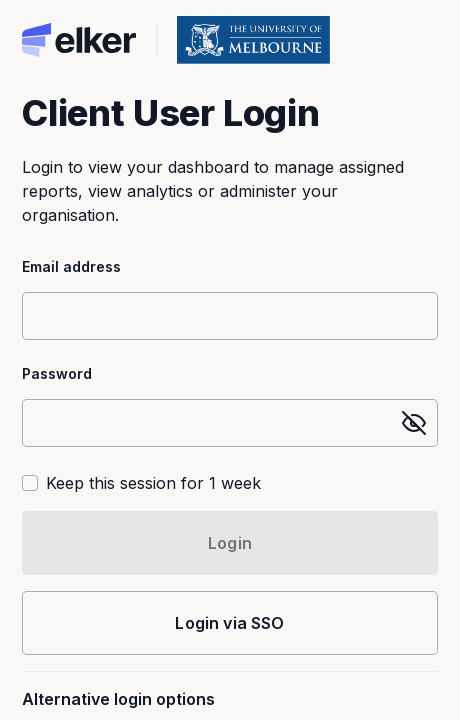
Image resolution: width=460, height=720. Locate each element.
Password (57, 373)
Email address (71, 266)
